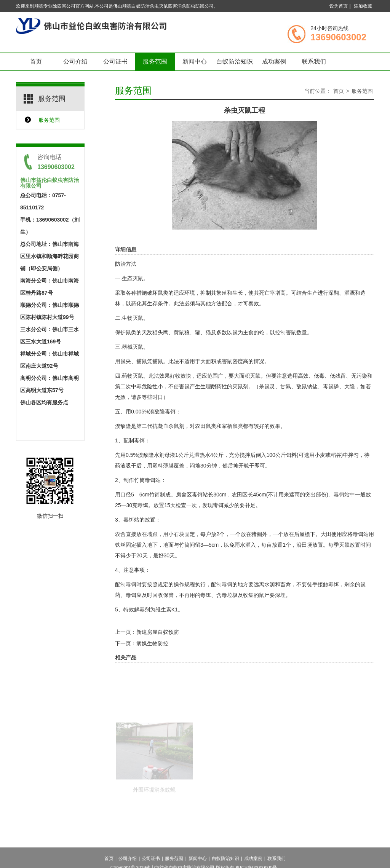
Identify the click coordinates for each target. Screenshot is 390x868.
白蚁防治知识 (235, 61)
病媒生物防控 (152, 643)
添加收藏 (363, 6)
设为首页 (339, 6)
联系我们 (314, 61)
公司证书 (115, 61)
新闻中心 (195, 61)
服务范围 (155, 61)
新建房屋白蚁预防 (158, 632)
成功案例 (274, 61)
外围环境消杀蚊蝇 (154, 804)
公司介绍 (75, 61)
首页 (36, 61)
